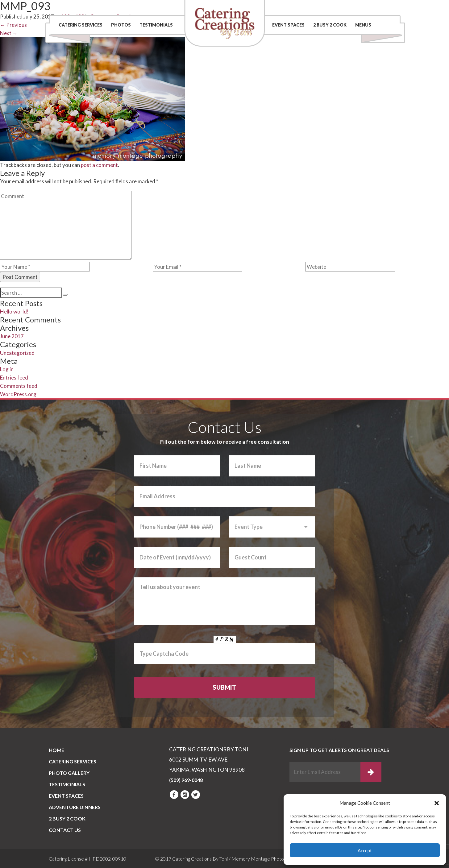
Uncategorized (17, 353)
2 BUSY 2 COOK (330, 25)
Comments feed (19, 386)
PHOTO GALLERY (69, 773)
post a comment (99, 165)
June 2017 (12, 336)
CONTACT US (65, 830)
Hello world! (14, 311)
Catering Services (81, 25)
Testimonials (156, 25)
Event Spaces (288, 25)
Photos (121, 25)
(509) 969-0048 (368, 8)
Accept (365, 850)
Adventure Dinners (75, 807)
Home (56, 750)
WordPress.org (18, 394)
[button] (437, 803)
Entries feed (14, 378)
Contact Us (307, 8)
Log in (7, 369)
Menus (363, 25)
